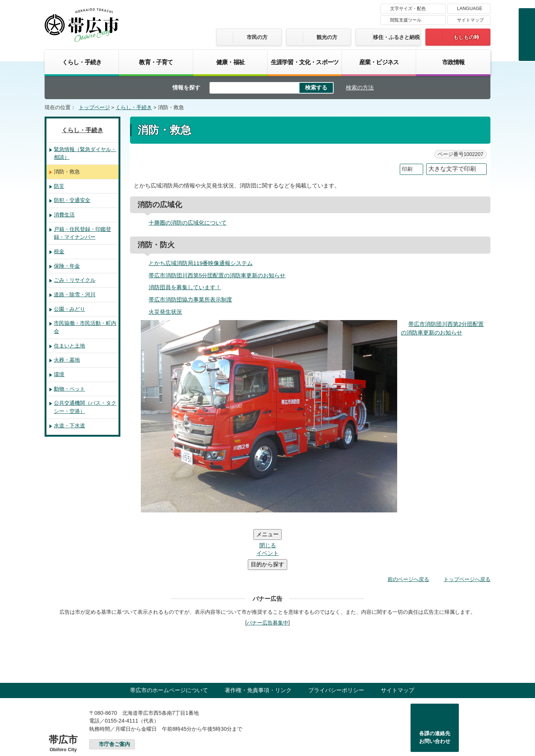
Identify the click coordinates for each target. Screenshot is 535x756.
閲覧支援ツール (406, 20)
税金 (59, 251)
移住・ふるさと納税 (396, 37)
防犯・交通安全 (72, 200)
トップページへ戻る (467, 535)
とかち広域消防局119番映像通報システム (201, 263)
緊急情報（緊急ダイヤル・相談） (85, 153)
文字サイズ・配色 (408, 9)
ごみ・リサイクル (75, 280)
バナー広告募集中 (267, 578)
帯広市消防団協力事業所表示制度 (190, 299)
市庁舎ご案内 (114, 700)
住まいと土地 (69, 346)
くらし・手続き (82, 62)
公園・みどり (69, 309)
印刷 (407, 169)
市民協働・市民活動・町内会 (85, 327)
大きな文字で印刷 (452, 169)
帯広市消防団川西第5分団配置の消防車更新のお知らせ (217, 275)
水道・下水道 (69, 426)
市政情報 (453, 62)
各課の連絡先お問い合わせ (435, 693)
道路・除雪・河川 (75, 294)
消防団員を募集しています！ (185, 287)
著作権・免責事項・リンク (258, 646)
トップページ (94, 107)
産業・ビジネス (379, 62)
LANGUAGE (470, 9)
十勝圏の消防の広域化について (188, 223)
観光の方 (327, 37)
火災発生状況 (165, 312)
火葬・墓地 (67, 360)
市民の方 (257, 37)
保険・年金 (67, 266)
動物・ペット (69, 389)
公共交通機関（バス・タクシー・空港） (85, 407)
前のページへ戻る (408, 535)
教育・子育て (156, 62)
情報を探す (186, 87)
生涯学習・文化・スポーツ (305, 62)
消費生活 (64, 215)
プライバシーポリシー (336, 646)
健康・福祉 (230, 62)
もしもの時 (466, 37)
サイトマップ (470, 20)
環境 (59, 374)
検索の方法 (360, 87)
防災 (59, 186)
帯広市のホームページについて (169, 646)
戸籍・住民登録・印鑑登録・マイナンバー (82, 233)
